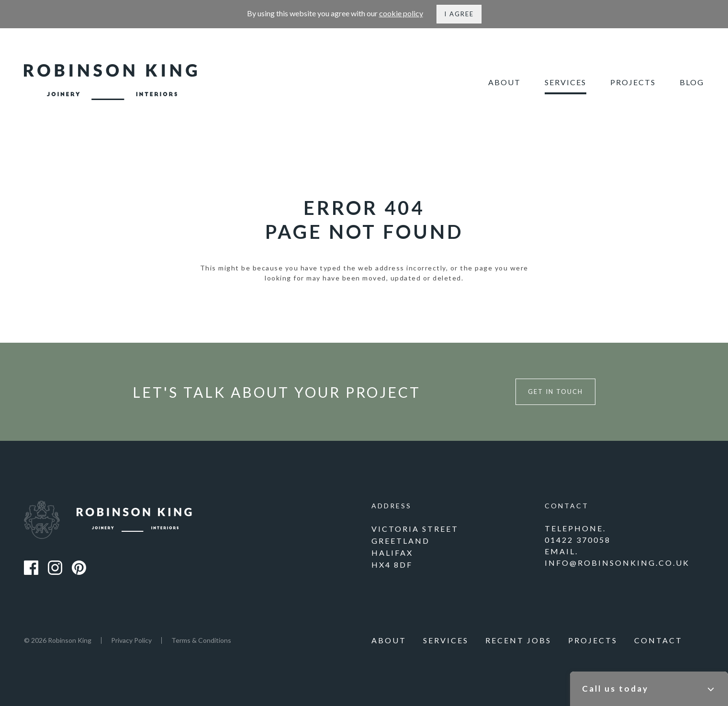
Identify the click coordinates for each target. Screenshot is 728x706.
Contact (658, 640)
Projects (633, 82)
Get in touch (555, 392)
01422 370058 (578, 540)
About (504, 82)
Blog (692, 82)
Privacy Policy (131, 640)
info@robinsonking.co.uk (617, 563)
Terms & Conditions (201, 640)
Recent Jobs (518, 640)
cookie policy (401, 13)
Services (566, 82)
